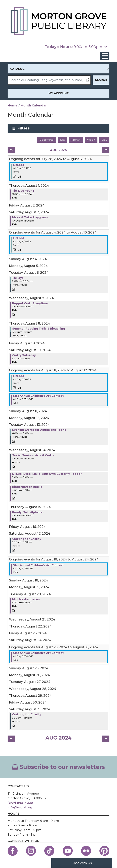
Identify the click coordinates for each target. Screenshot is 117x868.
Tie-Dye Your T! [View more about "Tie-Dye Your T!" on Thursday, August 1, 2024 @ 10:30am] (24, 191)
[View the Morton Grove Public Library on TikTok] (49, 851)
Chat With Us (82, 863)
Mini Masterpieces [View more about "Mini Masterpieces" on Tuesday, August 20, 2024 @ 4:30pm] (26, 599)
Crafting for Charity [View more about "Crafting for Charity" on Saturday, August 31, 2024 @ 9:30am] (27, 714)
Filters (24, 128)
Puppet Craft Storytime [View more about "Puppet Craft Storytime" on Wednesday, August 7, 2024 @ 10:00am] (30, 303)
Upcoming (47, 140)
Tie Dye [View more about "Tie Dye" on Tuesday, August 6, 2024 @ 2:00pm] (18, 278)
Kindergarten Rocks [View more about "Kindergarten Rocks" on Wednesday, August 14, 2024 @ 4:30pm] (27, 487)
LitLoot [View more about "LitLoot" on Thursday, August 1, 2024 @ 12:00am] (19, 165)
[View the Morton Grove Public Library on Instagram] (31, 851)
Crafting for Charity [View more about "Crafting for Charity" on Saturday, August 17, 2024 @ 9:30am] (27, 539)
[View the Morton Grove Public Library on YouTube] (68, 851)
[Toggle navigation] (105, 56)
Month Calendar (34, 105)
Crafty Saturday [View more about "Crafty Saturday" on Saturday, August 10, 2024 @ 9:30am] (24, 355)
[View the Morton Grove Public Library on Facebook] (13, 851)
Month (76, 140)
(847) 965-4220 (20, 803)
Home (13, 105)
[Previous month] (11, 150)
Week (91, 140)
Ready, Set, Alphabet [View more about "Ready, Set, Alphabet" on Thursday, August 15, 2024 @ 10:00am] (28, 512)
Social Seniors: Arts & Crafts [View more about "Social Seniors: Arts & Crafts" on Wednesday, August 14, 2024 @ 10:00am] (33, 455)
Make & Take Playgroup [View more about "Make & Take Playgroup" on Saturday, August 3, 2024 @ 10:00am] (30, 217)
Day (104, 140)
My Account (59, 93)
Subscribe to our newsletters (58, 767)
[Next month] (106, 150)
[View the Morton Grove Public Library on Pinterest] (104, 851)
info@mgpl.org (20, 807)
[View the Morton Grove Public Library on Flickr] (86, 851)
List (62, 140)
